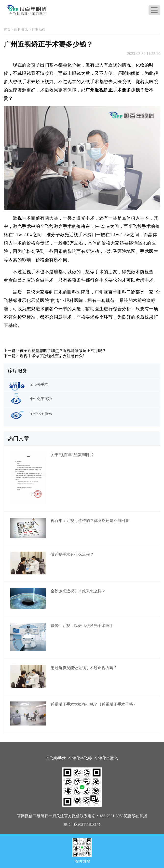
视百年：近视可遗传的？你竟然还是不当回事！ (92, 521)
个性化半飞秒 (80, 758)
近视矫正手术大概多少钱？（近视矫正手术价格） (94, 704)
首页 (7, 30)
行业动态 (39, 30)
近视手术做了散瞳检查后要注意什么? (52, 356)
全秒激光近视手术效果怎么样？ (78, 591)
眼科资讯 (21, 30)
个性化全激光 (106, 758)
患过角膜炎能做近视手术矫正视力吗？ (84, 668)
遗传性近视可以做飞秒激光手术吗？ (82, 626)
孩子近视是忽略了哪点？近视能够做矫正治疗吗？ (63, 351)
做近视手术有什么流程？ (72, 554)
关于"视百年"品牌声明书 (72, 455)
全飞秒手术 (56, 758)
